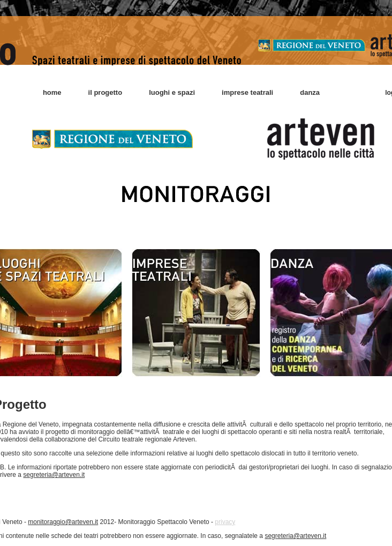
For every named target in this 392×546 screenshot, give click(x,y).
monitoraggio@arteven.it (63, 522)
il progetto (105, 92)
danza (310, 92)
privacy (225, 522)
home (52, 92)
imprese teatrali (247, 92)
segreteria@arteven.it (54, 475)
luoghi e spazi (172, 92)
